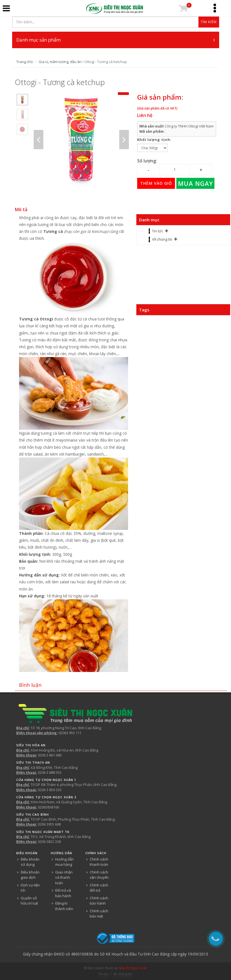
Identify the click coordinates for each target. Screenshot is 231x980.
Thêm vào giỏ (156, 183)
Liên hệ (145, 115)
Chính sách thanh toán (99, 862)
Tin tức (158, 231)
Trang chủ (25, 62)
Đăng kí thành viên (64, 906)
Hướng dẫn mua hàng (64, 862)
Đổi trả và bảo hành (63, 893)
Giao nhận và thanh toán (64, 877)
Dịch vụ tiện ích (30, 888)
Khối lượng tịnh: (154, 140)
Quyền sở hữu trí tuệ (29, 901)
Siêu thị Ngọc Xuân (133, 968)
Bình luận (30, 685)
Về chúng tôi (162, 239)
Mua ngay (196, 183)
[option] (22, 100)
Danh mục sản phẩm (116, 40)
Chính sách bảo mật (99, 914)
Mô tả (21, 209)
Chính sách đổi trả (99, 888)
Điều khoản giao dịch (30, 875)
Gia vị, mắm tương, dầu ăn (60, 62)
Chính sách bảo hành (99, 901)
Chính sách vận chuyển (99, 875)
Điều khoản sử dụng (30, 862)
